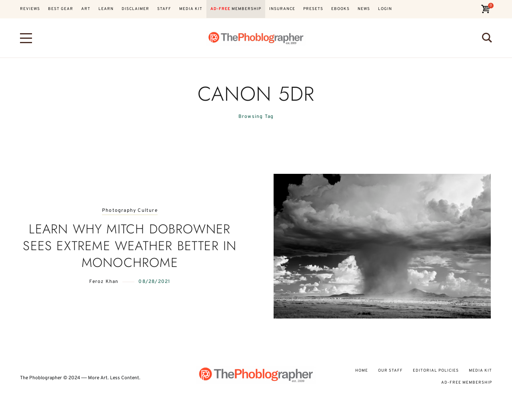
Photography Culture (130, 211)
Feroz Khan (104, 282)
